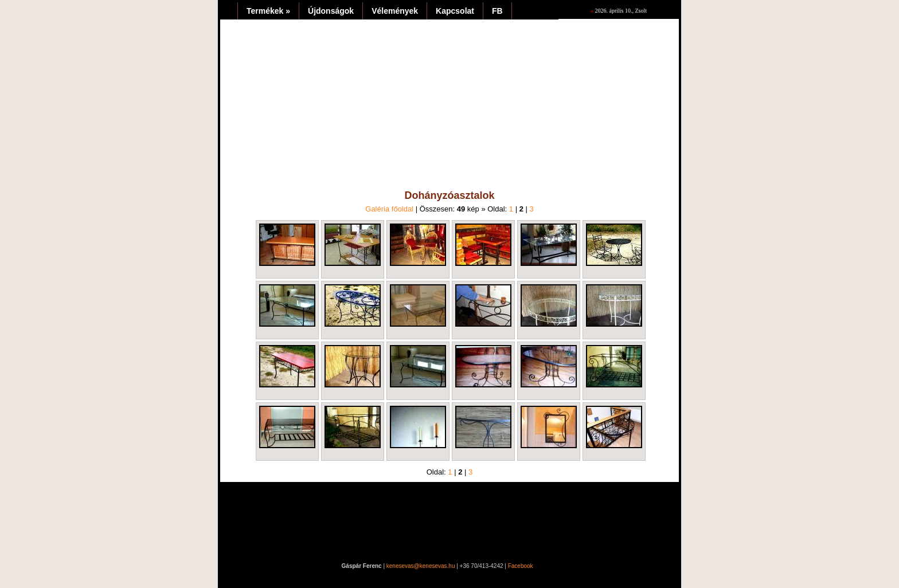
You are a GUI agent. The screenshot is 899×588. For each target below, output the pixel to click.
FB (497, 11)
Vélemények (395, 11)
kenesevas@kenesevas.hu (421, 566)
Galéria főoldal (389, 209)
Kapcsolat (455, 11)
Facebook (521, 566)
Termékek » (268, 11)
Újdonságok (331, 11)
